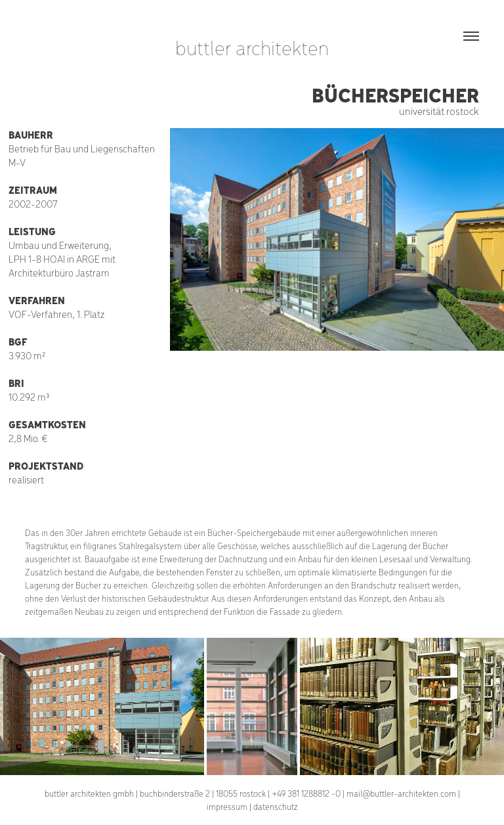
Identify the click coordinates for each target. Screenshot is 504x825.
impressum (227, 806)
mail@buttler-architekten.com (401, 793)
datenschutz (276, 806)
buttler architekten (252, 47)
